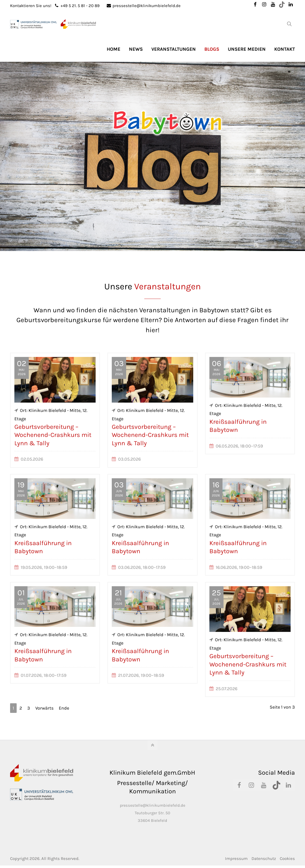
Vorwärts (44, 708)
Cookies (287, 859)
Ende (64, 708)
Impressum (236, 859)
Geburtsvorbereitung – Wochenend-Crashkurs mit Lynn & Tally (53, 435)
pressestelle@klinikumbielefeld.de (144, 6)
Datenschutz (264, 859)
